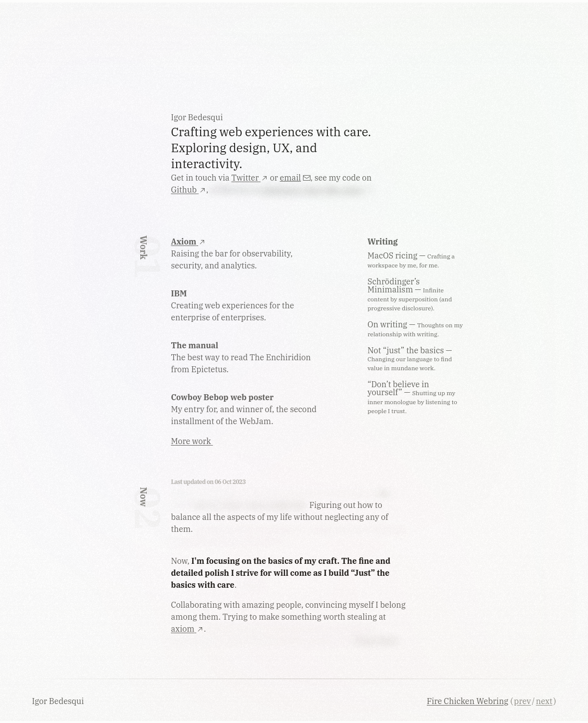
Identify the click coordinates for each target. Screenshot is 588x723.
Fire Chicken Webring (467, 701)
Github (189, 190)
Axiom (189, 241)
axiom (188, 629)
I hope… (253, 585)
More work (192, 441)
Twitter (250, 178)
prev (523, 701)
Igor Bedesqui (59, 701)
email (295, 178)
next (544, 701)
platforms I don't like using (317, 190)
